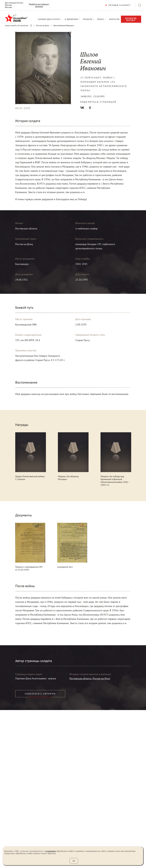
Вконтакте (82, 108)
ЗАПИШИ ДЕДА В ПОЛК (49, 19)
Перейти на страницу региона (39, 5)
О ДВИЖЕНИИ (71, 19)
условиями (50, 851)
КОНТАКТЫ (114, 19)
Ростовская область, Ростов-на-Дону (90, 678)
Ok (74, 861)
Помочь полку (131, 19)
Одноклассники (90, 108)
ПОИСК (101, 19)
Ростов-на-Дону (43, 26)
